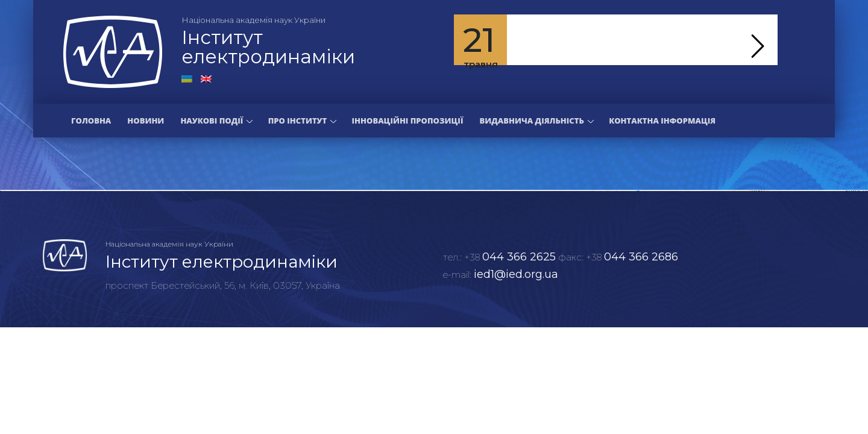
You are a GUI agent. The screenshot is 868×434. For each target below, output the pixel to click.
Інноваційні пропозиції (408, 121)
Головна (91, 121)
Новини (146, 121)
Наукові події (212, 121)
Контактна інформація (662, 121)
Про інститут (297, 121)
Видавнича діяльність (531, 121)
